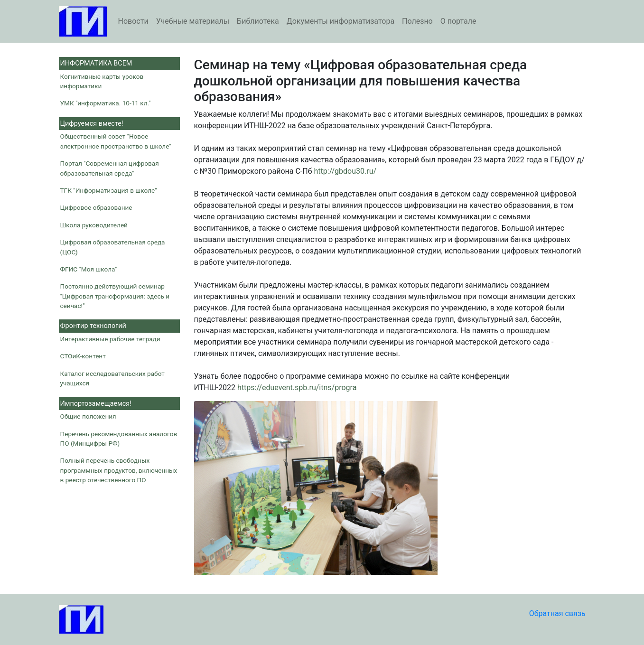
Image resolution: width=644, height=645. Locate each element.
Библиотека (258, 21)
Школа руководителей (94, 225)
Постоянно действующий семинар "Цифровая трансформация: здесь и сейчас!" (115, 296)
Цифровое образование (96, 207)
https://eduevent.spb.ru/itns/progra (297, 388)
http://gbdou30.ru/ (345, 171)
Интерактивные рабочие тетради (110, 339)
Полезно (417, 21)
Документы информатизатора (341, 21)
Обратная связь (557, 613)
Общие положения (88, 416)
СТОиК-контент (83, 356)
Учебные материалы (193, 21)
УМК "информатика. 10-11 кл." (106, 103)
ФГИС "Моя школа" (89, 269)
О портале (458, 21)
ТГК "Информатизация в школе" (109, 190)
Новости (133, 21)
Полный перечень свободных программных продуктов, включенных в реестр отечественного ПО (119, 470)
